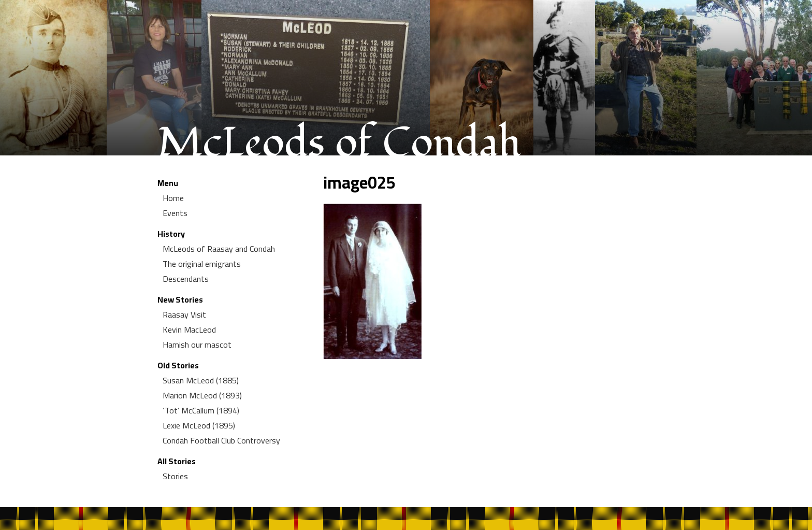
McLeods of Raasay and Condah (219, 249)
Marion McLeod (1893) (202, 395)
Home (173, 198)
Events (175, 213)
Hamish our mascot (197, 345)
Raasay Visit (184, 314)
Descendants (186, 279)
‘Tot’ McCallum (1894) (201, 410)
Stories (175, 476)
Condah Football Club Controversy (221, 440)
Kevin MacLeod (189, 330)
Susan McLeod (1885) (201, 380)
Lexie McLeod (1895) (199, 425)
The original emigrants (202, 264)
